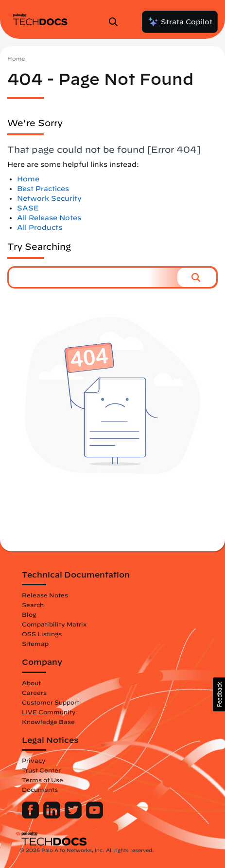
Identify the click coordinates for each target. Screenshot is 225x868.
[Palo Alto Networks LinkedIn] (53, 816)
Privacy (34, 760)
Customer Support (51, 702)
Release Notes (45, 595)
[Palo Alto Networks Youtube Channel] (95, 816)
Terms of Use (43, 780)
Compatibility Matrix (54, 624)
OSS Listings (42, 634)
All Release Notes (49, 218)
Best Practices (43, 189)
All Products (40, 227)
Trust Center (41, 770)
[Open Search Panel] (116, 22)
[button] (197, 277)
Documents (40, 789)
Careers (34, 692)
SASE (28, 208)
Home (16, 58)
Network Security (49, 198)
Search (33, 605)
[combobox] (93, 277)
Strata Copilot (180, 22)
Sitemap (35, 643)
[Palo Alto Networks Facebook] (31, 816)
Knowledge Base (48, 722)
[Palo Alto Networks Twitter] (74, 816)
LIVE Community (49, 712)
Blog (29, 614)
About (31, 683)
